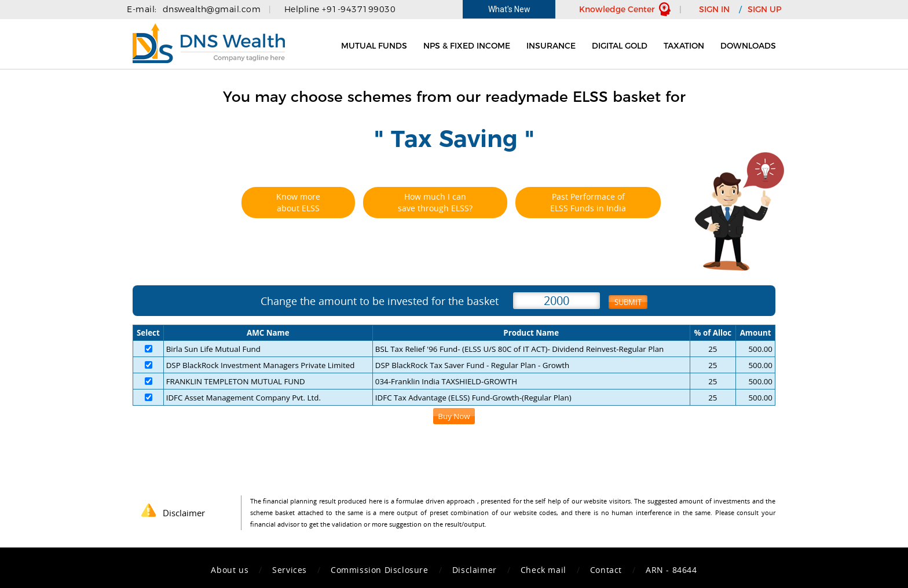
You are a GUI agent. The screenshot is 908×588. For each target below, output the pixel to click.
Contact (606, 570)
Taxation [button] (684, 46)
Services (290, 570)
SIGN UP (764, 9)
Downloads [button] (748, 46)
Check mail (543, 570)
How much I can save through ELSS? (435, 202)
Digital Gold (620, 46)
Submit (628, 302)
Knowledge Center (617, 9)
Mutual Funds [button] (374, 46)
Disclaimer (475, 570)
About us (230, 570)
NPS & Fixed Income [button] (467, 46)
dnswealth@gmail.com (212, 9)
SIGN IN (714, 9)
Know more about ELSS (298, 202)
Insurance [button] (551, 46)
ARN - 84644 (671, 570)
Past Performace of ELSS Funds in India (588, 202)
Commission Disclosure (380, 570)
